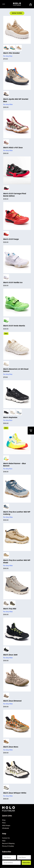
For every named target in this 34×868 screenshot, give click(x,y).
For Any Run (8, 420)
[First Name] (9, 857)
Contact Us (6, 838)
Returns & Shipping (8, 843)
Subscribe (26, 863)
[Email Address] (11, 863)
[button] (31, 5)
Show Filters (17, 13)
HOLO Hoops (6, 826)
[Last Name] (24, 857)
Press (4, 823)
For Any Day (8, 56)
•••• (4, 4)
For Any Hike (8, 104)
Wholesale (6, 828)
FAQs (4, 841)
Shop (4, 820)
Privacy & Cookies (8, 846)
